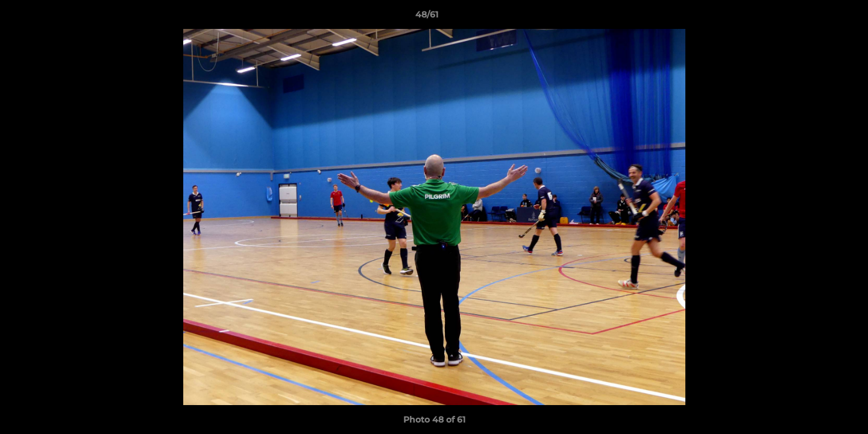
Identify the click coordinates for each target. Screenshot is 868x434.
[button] (817, 17)
